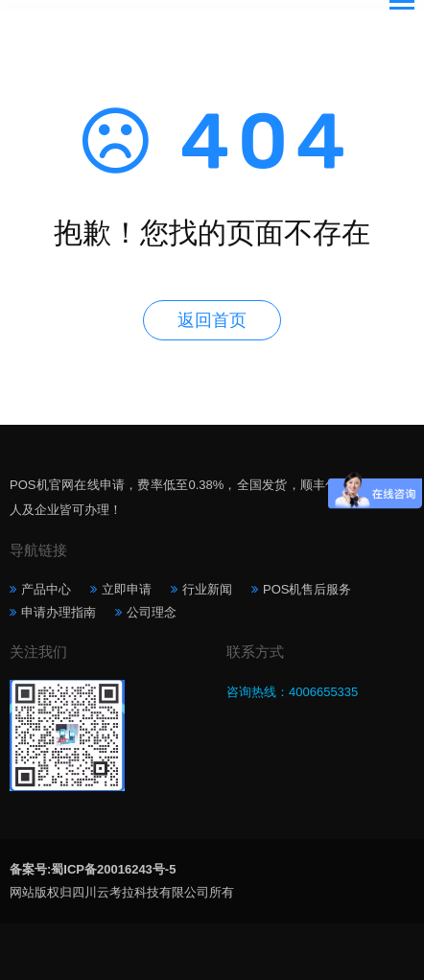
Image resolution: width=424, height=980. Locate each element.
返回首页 (212, 320)
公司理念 (152, 612)
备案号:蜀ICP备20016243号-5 (93, 869)
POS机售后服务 (307, 589)
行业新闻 (207, 589)
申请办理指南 (59, 612)
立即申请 (127, 589)
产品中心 (46, 589)
